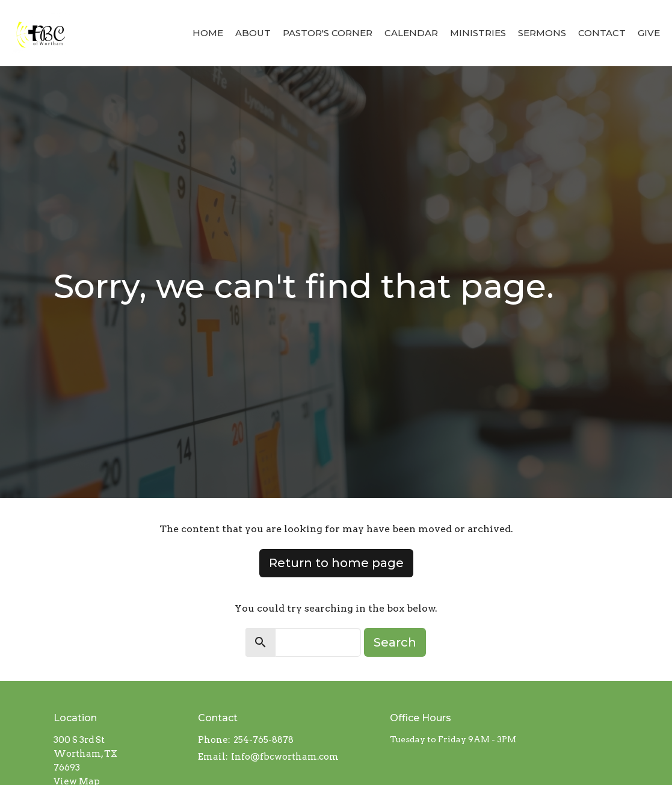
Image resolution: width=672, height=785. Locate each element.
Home (208, 33)
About (253, 33)
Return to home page (336, 563)
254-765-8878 (264, 740)
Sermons (542, 33)
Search (395, 642)
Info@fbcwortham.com (285, 757)
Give (649, 33)
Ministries (478, 33)
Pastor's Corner (328, 33)
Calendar (411, 33)
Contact (602, 33)
